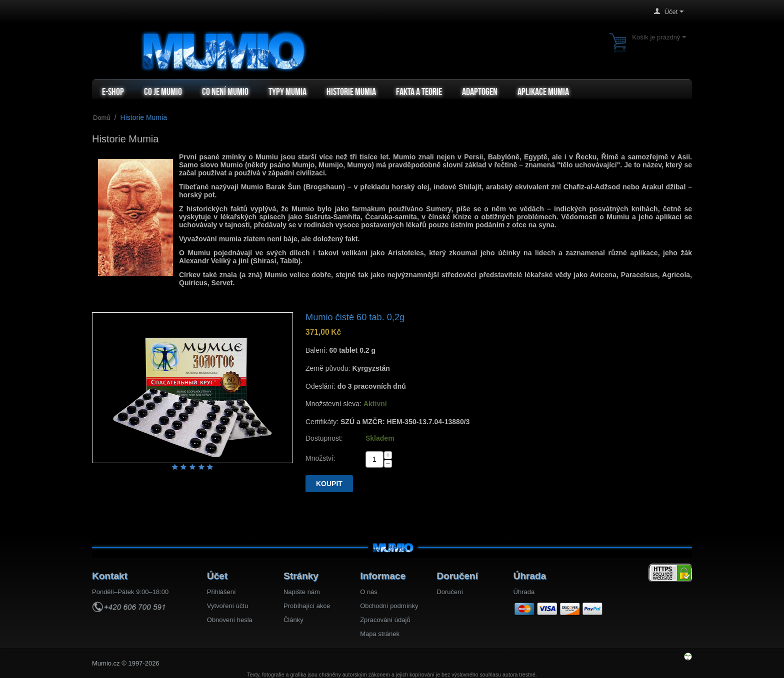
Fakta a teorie (419, 91)
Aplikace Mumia (543, 91)
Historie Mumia (351, 91)
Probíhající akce (307, 606)
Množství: (320, 458)
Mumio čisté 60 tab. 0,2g (355, 317)
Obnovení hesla (230, 620)
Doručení (450, 592)
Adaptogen (480, 91)
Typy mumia (287, 91)
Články (293, 620)
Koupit (329, 484)
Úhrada (524, 592)
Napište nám (302, 592)
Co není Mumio (225, 91)
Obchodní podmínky (389, 606)
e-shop (113, 91)
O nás (369, 592)
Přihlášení (221, 592)
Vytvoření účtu (228, 606)
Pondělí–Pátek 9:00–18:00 (130, 592)
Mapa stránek (380, 634)
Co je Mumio (163, 91)
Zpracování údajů (385, 620)
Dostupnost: (324, 438)
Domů (102, 118)
